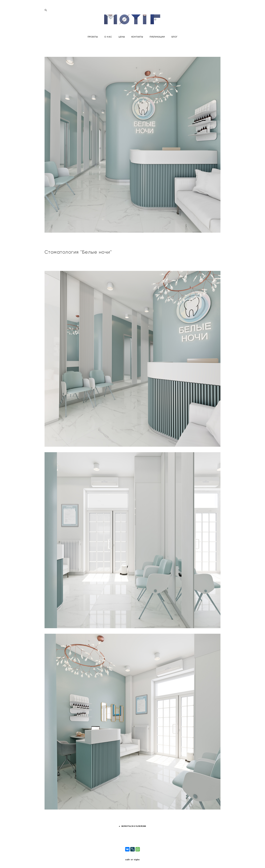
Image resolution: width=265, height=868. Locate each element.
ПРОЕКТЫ (93, 45)
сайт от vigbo (132, 860)
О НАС (108, 45)
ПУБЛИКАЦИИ (157, 45)
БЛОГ (174, 45)
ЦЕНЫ (122, 45)
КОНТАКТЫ (137, 45)
